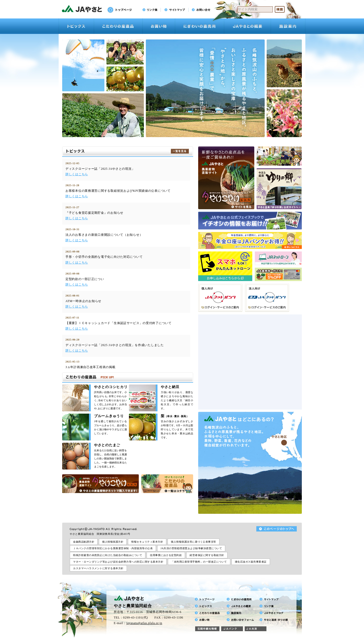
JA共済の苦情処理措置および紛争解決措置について (191, 548)
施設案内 (288, 26)
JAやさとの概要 (247, 26)
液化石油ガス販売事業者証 (251, 562)
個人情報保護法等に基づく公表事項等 (194, 542)
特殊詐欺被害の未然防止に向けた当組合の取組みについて (108, 555)
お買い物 (159, 26)
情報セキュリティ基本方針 (147, 542)
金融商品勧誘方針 (84, 542)
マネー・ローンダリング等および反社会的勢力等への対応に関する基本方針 (118, 562)
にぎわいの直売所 (199, 26)
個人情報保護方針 (113, 542)
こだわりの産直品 (118, 26)
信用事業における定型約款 (166, 555)
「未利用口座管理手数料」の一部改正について (199, 562)
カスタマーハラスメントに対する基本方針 (98, 568)
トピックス (76, 26)
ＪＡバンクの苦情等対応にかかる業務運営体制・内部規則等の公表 (113, 548)
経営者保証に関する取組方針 (207, 555)
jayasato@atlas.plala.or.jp (144, 623)
